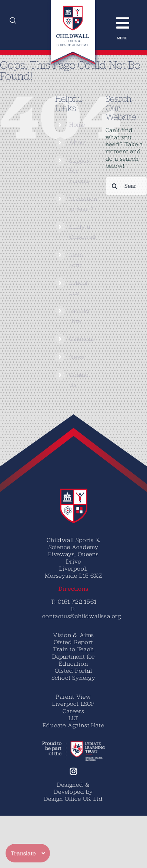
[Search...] (126, 186)
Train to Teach (73, 649)
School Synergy (73, 678)
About (78, 142)
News (77, 357)
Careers (73, 711)
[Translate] (28, 853)
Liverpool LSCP (73, 704)
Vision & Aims (73, 635)
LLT (73, 718)
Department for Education (73, 660)
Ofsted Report (73, 642)
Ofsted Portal (73, 670)
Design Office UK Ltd (73, 799)
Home (77, 124)
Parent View (73, 696)
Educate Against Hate (73, 725)
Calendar (82, 339)
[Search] (115, 186)
